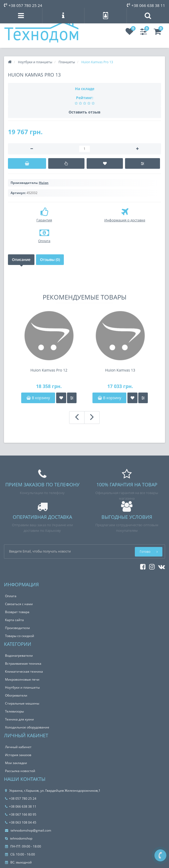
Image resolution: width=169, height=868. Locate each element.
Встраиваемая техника (23, 663)
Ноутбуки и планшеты (22, 687)
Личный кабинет (18, 747)
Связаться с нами (19, 604)
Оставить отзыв (84, 112)
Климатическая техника (24, 671)
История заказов (18, 755)
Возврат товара (17, 612)
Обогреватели (16, 695)
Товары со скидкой (20, 636)
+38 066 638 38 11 (146, 5)
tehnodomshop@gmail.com (28, 830)
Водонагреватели (19, 656)
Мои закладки (16, 763)
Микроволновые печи (22, 679)
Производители (17, 628)
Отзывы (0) (50, 260)
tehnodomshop (19, 838)
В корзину (38, 398)
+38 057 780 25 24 (23, 5)
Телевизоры (14, 711)
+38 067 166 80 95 (21, 814)
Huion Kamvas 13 (120, 370)
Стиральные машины (22, 703)
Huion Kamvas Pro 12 (49, 370)
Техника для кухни (19, 719)
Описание (21, 260)
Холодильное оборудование (27, 727)
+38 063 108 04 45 (21, 822)
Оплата (11, 596)
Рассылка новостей (20, 771)
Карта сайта (14, 620)
